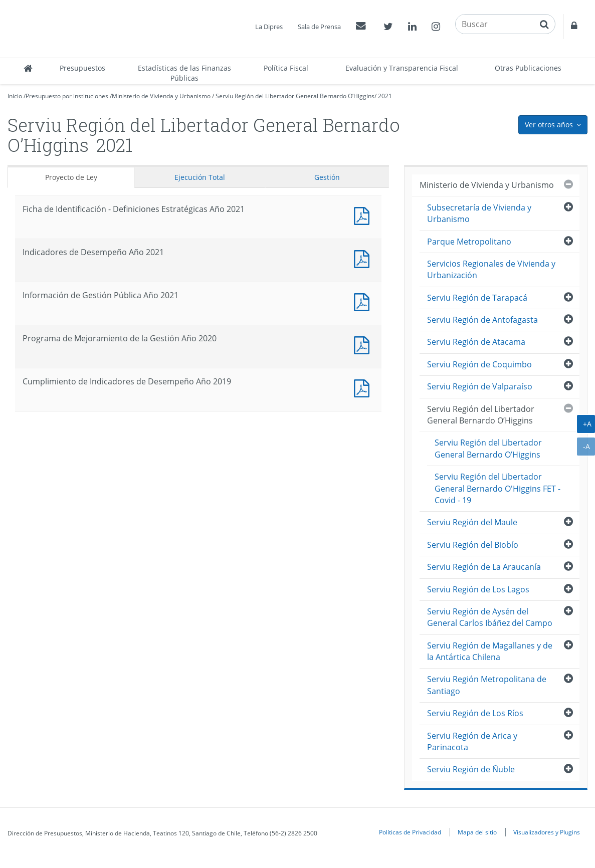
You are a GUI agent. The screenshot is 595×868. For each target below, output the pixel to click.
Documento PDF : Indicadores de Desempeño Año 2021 (364, 258)
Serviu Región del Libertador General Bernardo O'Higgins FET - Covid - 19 (498, 488)
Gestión (327, 177)
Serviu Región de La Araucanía (484, 567)
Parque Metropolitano (469, 242)
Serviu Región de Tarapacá (477, 298)
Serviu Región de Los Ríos (475, 713)
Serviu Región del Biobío (473, 545)
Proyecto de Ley (71, 177)
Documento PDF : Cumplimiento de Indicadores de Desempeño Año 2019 (364, 387)
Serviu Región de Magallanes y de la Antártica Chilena (490, 651)
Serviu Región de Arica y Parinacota (472, 741)
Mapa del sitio (477, 832)
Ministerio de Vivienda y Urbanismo (161, 96)
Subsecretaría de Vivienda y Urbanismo (479, 213)
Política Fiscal (286, 68)
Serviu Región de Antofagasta (482, 320)
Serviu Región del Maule (472, 522)
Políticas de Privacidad (410, 832)
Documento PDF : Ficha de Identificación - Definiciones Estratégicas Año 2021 (364, 215)
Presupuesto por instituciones (67, 96)
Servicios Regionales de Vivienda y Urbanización (491, 269)
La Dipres (269, 27)
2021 (385, 96)
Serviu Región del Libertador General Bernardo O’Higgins (295, 96)
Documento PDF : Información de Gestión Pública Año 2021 (364, 301)
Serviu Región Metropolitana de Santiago (487, 685)
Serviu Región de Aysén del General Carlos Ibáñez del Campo (490, 617)
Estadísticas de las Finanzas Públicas (184, 73)
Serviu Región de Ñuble (471, 769)
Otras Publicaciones (528, 68)
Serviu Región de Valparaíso (480, 386)
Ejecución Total (200, 177)
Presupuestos (82, 68)
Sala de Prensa (319, 27)
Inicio (15, 96)
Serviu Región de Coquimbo (479, 364)
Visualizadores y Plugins (547, 832)
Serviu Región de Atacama (476, 342)
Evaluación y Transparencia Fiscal (402, 68)
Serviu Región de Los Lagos (478, 589)
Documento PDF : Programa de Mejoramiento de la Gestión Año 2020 (364, 344)
